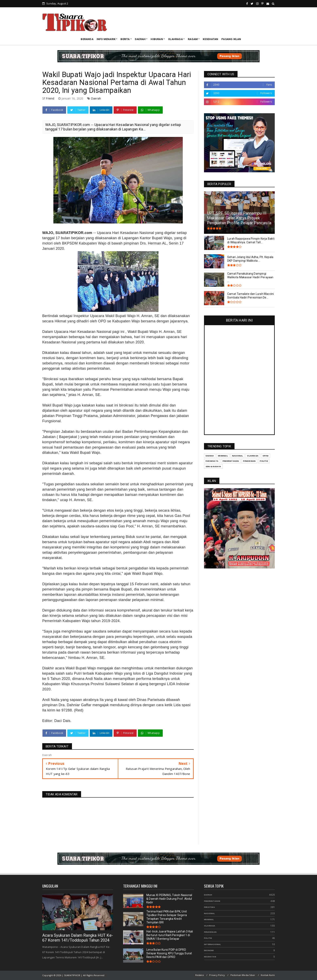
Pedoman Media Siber (243, 975)
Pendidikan (210, 932)
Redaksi (200, 975)
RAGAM (193, 39)
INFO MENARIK (106, 39)
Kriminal (209, 919)
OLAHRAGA (175, 39)
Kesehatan (210, 957)
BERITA (125, 39)
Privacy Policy (217, 975)
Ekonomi (209, 950)
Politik (208, 938)
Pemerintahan (212, 901)
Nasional (209, 913)
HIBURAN (157, 39)
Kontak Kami (268, 975)
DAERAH (140, 39)
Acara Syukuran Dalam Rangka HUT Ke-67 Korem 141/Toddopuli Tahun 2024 (78, 938)
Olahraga (210, 926)
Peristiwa (209, 907)
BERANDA (87, 39)
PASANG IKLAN (231, 39)
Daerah (96, 98)
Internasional (212, 944)
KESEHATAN (210, 39)
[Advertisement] (201, 22)
